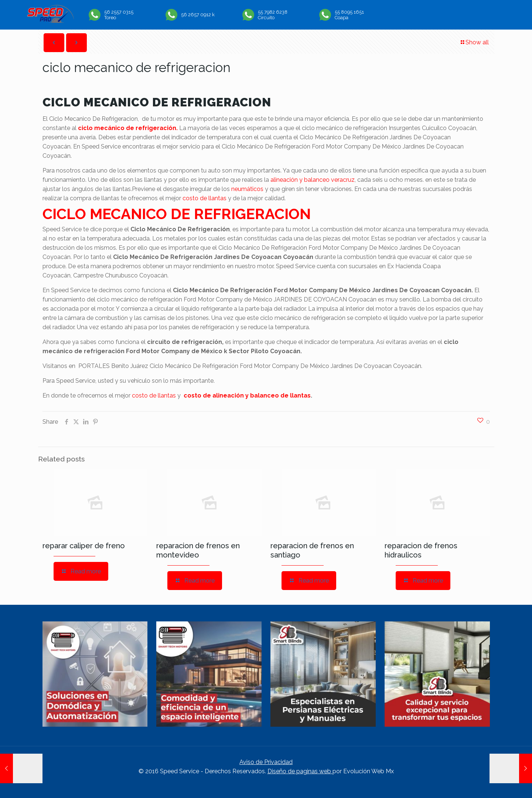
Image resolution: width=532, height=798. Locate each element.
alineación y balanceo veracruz (313, 180)
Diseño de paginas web (300, 771)
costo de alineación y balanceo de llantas (247, 395)
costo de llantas (204, 198)
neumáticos (247, 189)
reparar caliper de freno (84, 546)
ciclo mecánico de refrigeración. (128, 128)
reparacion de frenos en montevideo (198, 550)
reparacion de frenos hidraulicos (421, 550)
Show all (474, 42)
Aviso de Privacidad (266, 762)
